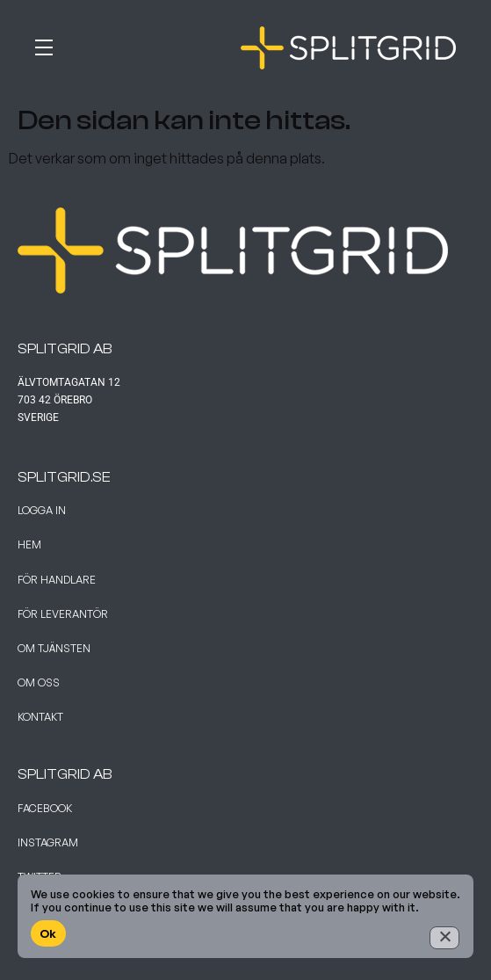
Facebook (45, 808)
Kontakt (40, 717)
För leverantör (63, 614)
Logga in (42, 510)
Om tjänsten (54, 648)
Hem (29, 544)
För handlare (57, 580)
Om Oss (39, 682)
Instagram (48, 842)
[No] (444, 938)
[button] (70, 44)
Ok (48, 933)
